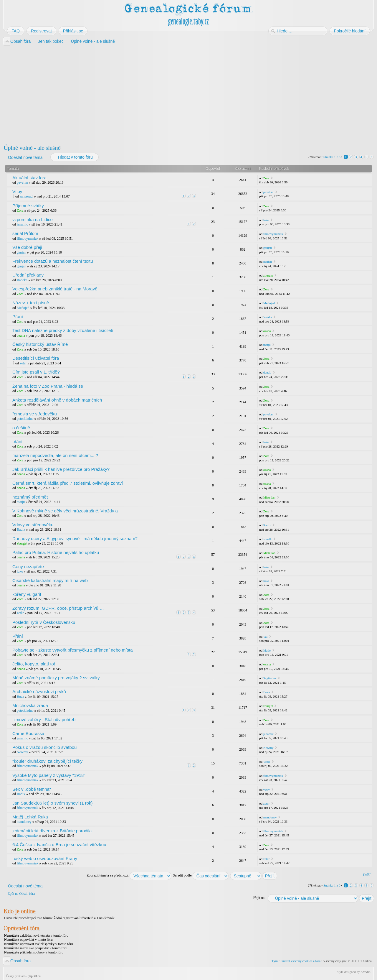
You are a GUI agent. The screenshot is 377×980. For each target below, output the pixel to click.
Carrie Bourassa (28, 733)
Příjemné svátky (28, 206)
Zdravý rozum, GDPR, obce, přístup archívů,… (58, 608)
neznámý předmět (30, 497)
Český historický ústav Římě (40, 344)
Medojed (23, 308)
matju (267, 345)
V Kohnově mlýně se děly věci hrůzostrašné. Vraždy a (65, 511)
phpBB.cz (34, 976)
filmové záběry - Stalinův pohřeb (44, 720)
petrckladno (25, 419)
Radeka (22, 280)
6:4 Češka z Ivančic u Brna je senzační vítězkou (59, 845)
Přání (18, 316)
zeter (23, 363)
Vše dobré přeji (27, 247)
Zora (266, 178)
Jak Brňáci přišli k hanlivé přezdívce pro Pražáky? (61, 469)
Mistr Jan (269, 497)
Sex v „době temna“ (32, 789)
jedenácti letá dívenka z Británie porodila (52, 831)
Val (266, 637)
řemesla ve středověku (35, 414)
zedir (20, 613)
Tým (275, 961)
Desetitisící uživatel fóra (36, 358)
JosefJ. (268, 539)
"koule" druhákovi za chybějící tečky (47, 761)
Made (267, 650)
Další (367, 875)
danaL (267, 372)
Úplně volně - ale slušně (32, 148)
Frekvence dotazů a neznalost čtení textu (53, 261)
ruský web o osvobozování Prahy (45, 858)
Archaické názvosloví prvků (39, 692)
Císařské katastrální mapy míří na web (50, 580)
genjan (22, 252)
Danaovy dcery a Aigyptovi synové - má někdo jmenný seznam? (75, 538)
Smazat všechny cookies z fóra (300, 961)
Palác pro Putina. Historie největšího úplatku (56, 552)
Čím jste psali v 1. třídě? (36, 372)
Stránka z (332, 157)
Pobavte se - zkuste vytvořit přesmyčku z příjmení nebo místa (73, 650)
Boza (20, 697)
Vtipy (17, 191)
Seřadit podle (201, 875)
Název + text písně (31, 303)
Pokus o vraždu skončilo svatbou (44, 747)
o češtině (21, 428)
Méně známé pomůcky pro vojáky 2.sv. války (56, 678)
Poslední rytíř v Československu (44, 622)
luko (266, 220)
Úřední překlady (28, 275)
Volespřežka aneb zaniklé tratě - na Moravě (55, 289)
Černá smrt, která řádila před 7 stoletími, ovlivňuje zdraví (68, 483)
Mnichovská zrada (30, 705)
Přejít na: (259, 898)
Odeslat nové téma (25, 157)
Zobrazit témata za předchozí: (129, 875)
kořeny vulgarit (27, 594)
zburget (268, 275)
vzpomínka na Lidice (33, 219)
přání (17, 442)
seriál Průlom (25, 233)
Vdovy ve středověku (33, 525)
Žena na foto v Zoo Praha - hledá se (48, 386)
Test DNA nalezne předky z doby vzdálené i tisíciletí (63, 330)
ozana (21, 336)
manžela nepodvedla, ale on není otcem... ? (55, 455)
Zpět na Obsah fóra (21, 894)
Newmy (22, 752)
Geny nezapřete (28, 567)
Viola (267, 762)
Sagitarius (270, 678)
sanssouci (27, 196)
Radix (21, 530)
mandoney (24, 822)
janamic (22, 224)
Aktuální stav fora (29, 178)
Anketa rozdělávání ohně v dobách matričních (57, 400)
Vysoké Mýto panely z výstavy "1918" (49, 775)
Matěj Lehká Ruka (30, 817)
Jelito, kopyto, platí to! (34, 664)
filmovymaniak (28, 239)
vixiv (267, 790)
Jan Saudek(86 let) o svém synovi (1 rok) (53, 803)
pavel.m (22, 182)
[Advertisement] (180, 94)
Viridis (268, 317)
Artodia (366, 972)
